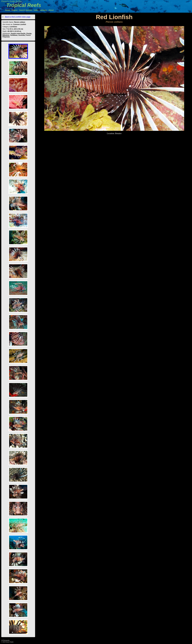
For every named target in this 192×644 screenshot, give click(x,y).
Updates (43, 10)
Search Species (26, 10)
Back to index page (18, 17)
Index (36, 10)
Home (8, 10)
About (51, 10)
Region (14, 10)
